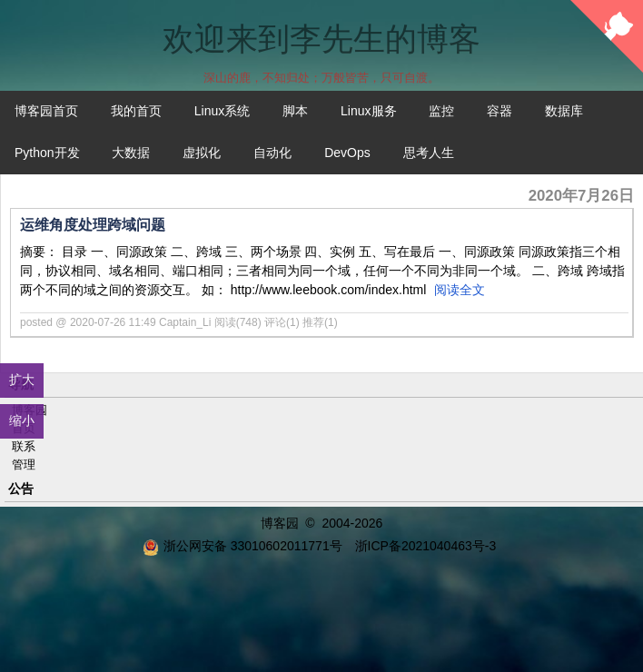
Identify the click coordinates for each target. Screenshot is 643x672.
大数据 (131, 153)
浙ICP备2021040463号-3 (426, 546)
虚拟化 (202, 153)
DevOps (347, 153)
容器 (500, 111)
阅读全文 (460, 290)
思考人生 (429, 153)
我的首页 (136, 111)
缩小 (22, 420)
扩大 (22, 380)
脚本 (295, 111)
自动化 (272, 153)
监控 (441, 111)
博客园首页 (46, 111)
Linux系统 (222, 111)
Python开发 (47, 153)
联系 (24, 446)
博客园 (280, 523)
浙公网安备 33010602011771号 (242, 546)
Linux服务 (368, 111)
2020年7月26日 (581, 196)
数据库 (564, 111)
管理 (24, 464)
